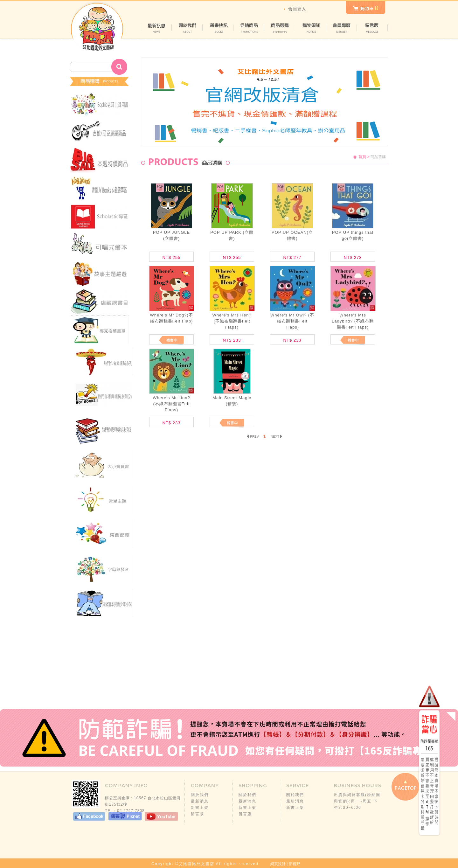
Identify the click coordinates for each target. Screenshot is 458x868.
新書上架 (200, 808)
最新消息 (200, 801)
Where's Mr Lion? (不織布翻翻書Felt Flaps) (171, 404)
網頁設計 (278, 864)
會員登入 (297, 9)
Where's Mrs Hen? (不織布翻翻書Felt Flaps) (232, 321)
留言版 (198, 814)
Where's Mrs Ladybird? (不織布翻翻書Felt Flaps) (353, 321)
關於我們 (200, 795)
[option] (264, 102)
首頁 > (364, 157)
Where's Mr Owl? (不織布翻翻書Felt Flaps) (292, 321)
